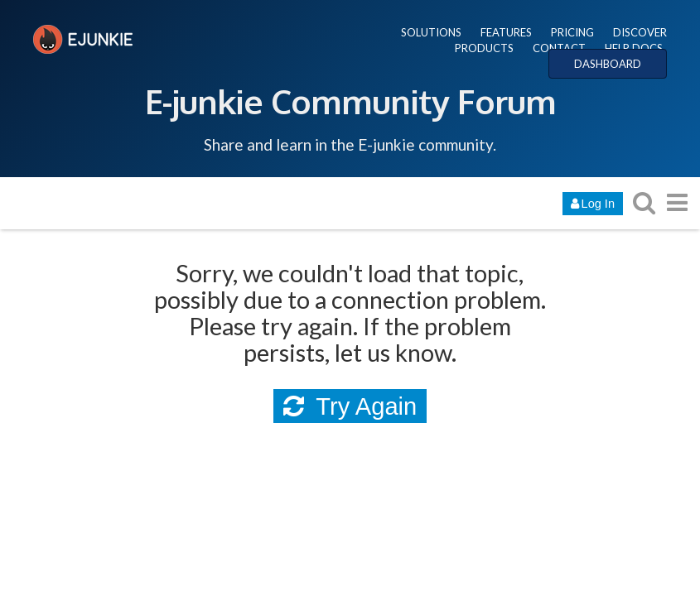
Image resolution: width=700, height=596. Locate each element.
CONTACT (559, 48)
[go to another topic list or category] (677, 202)
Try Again (350, 406)
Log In (593, 204)
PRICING (572, 32)
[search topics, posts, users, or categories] (644, 202)
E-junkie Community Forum (350, 101)
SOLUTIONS (431, 32)
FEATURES (506, 32)
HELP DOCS (634, 48)
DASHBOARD (608, 64)
